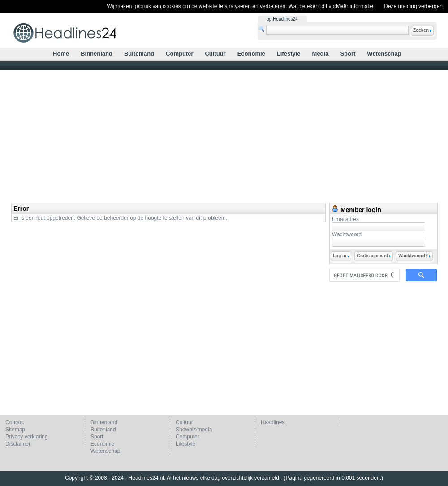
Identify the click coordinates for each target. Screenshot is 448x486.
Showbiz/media (194, 430)
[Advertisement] (224, 135)
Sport (348, 54)
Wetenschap (384, 54)
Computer (179, 54)
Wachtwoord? (414, 256)
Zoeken (422, 30)
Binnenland (97, 54)
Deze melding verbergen (413, 6)
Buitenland (139, 54)
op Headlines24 (282, 19)
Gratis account (374, 256)
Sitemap (15, 430)
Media (321, 54)
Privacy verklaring (27, 437)
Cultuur (215, 54)
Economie (251, 54)
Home (61, 54)
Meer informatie (355, 6)
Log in (341, 256)
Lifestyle (289, 54)
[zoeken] (364, 275)
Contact (15, 422)
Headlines (273, 422)
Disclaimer (18, 444)
